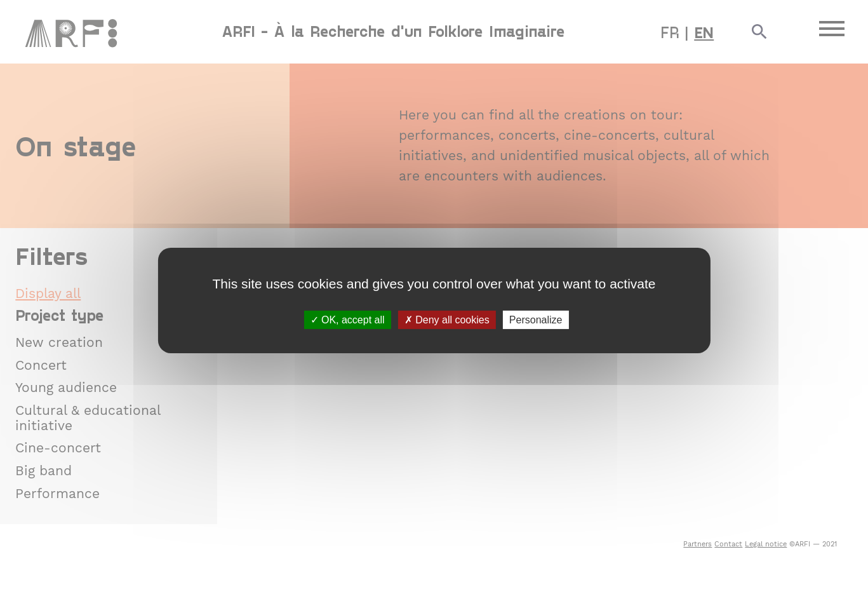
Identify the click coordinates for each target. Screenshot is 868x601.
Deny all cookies (447, 320)
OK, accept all (348, 320)
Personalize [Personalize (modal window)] (536, 320)
